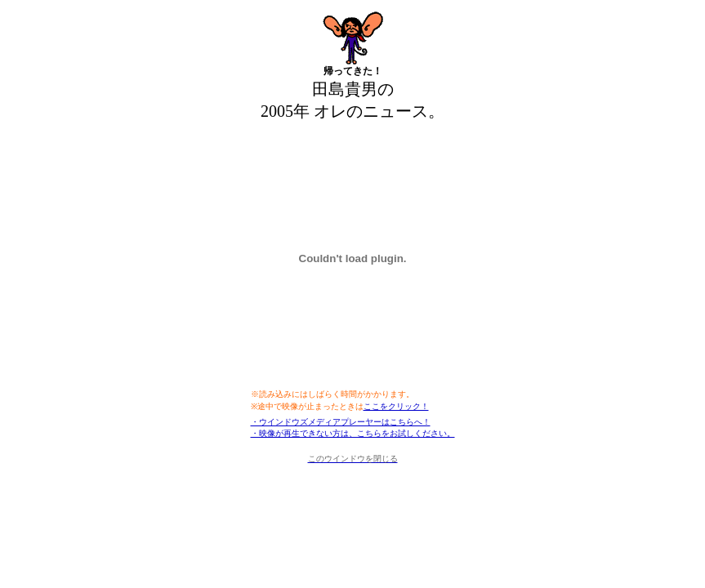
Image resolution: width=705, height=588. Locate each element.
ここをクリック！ (396, 406)
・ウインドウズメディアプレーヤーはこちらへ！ (341, 422)
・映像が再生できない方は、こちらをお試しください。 (353, 433)
